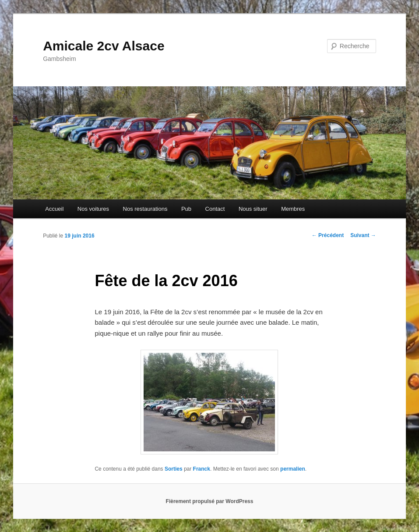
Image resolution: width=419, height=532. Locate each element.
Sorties (174, 469)
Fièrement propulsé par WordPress (210, 501)
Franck (202, 469)
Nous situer (253, 209)
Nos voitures (93, 209)
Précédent (328, 235)
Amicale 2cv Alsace (104, 46)
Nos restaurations (145, 209)
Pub (186, 209)
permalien (293, 469)
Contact (215, 209)
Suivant (363, 235)
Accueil (54, 209)
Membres (293, 209)
